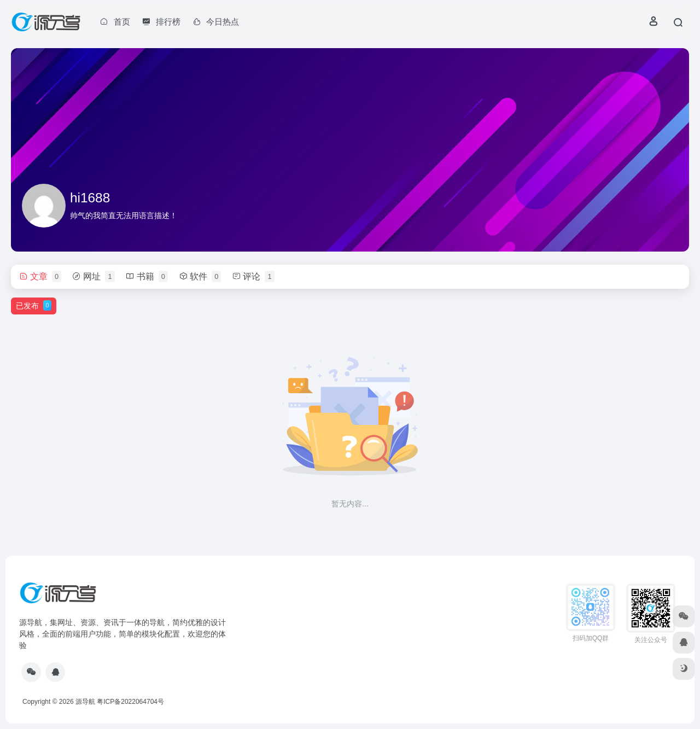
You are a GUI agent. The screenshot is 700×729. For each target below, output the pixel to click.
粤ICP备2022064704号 (130, 702)
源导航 (85, 702)
